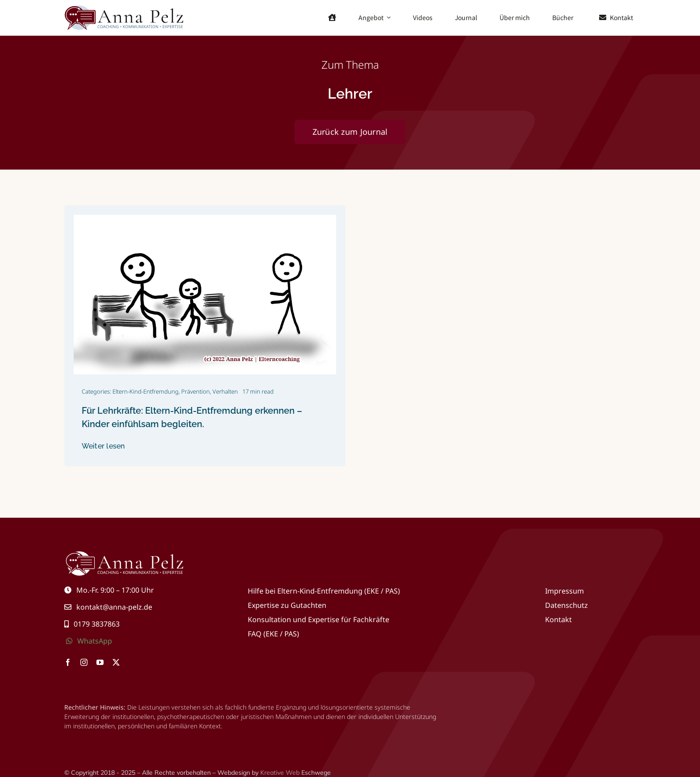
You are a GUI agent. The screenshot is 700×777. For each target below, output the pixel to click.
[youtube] (100, 662)
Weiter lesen (103, 446)
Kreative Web (280, 773)
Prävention (196, 391)
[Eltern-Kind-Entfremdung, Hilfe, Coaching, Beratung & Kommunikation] (125, 8)
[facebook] (68, 662)
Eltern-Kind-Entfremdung (146, 391)
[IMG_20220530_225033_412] (205, 218)
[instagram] (84, 662)
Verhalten (225, 391)
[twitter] (116, 662)
